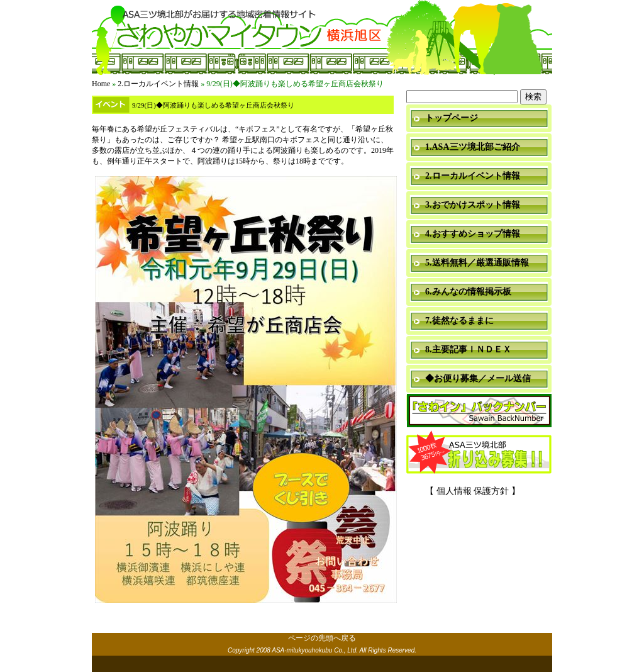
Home (101, 84)
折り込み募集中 (479, 453)
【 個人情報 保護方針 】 (473, 491)
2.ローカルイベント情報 (158, 84)
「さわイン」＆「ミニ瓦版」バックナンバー (479, 411)
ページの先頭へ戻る (322, 638)
